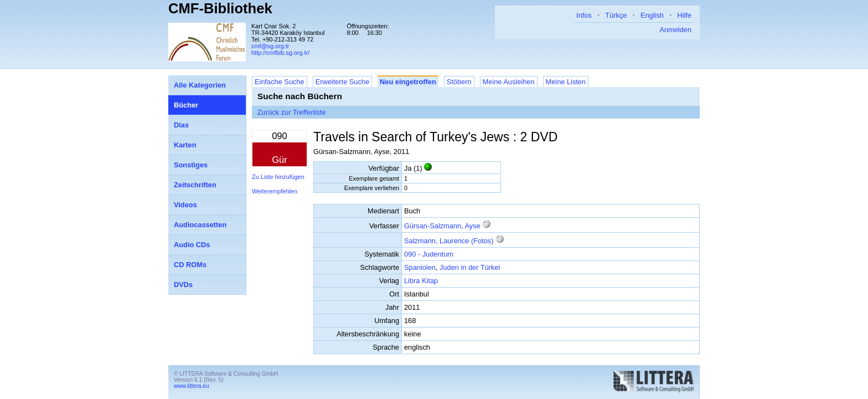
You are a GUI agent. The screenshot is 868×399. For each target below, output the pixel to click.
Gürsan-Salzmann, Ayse (442, 226)
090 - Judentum (429, 254)
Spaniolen (420, 267)
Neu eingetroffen (408, 82)
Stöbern (459, 82)
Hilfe (684, 15)
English (652, 15)
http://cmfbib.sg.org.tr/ (280, 53)
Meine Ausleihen (509, 82)
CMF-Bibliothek (220, 8)
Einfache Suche (280, 82)
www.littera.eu (192, 386)
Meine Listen (566, 82)
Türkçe (616, 15)
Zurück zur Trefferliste (292, 112)
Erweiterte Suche (342, 82)
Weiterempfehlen (275, 191)
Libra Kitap (421, 281)
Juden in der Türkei (470, 267)
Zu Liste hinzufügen (278, 177)
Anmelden (675, 30)
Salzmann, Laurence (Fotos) (449, 241)
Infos (584, 15)
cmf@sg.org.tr (270, 46)
